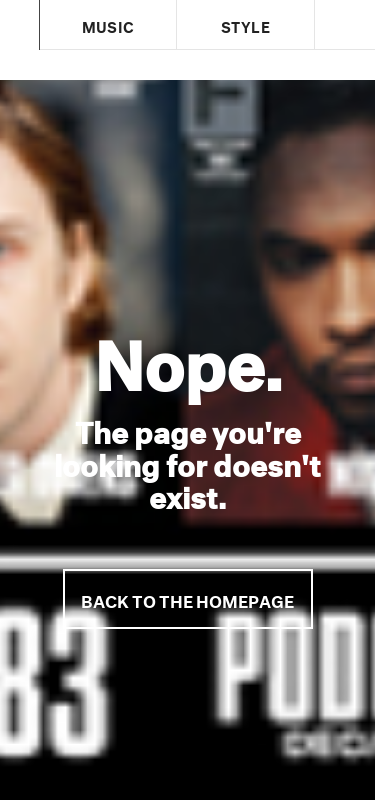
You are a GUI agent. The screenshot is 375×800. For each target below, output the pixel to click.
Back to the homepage (187, 598)
